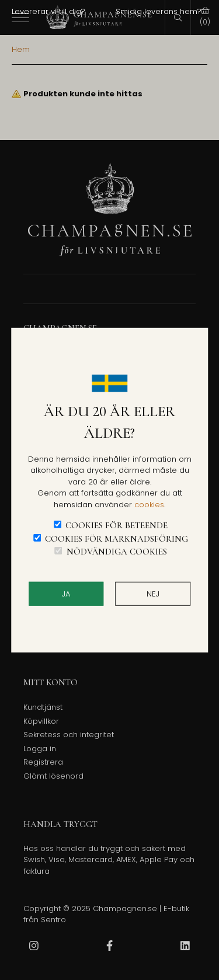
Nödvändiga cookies (117, 552)
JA (66, 593)
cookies (149, 504)
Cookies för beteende (117, 525)
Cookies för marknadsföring (117, 538)
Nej (153, 593)
